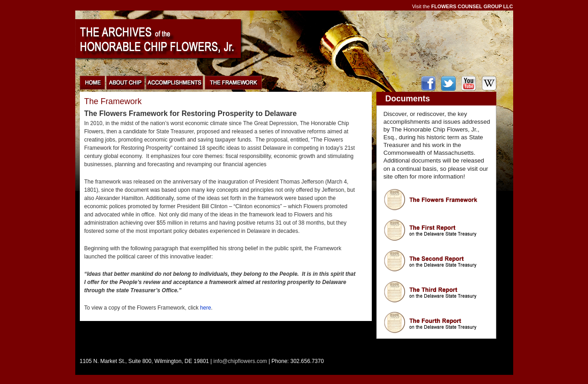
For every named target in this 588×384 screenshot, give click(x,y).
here (206, 308)
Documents (408, 99)
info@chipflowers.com (240, 361)
